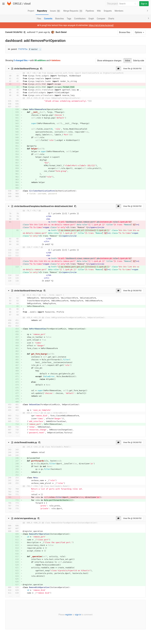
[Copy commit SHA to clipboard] (25, 32)
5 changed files (22, 60)
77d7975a (23, 49)
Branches (60, 19)
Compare (101, 19)
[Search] (128, 4)
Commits (48, 19)
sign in (78, 615)
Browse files (125, 32)
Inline (128, 61)
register (69, 615)
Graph (91, 19)
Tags (69, 19)
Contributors (80, 19)
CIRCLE (17, 4)
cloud (27, 4)
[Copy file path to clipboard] (41, 69)
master (33, 49)
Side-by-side (139, 61)
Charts (111, 19)
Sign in (144, 4)
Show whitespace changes (109, 61)
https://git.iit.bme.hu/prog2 (101, 25)
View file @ (132, 69)
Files (39, 19)
